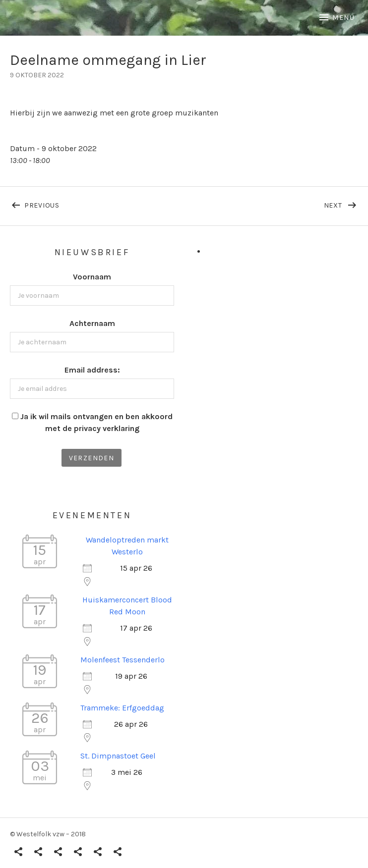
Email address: (92, 370)
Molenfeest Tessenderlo (123, 660)
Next (341, 203)
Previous (104, 203)
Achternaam (92, 323)
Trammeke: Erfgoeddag (122, 708)
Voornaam (92, 277)
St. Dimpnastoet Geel (118, 756)
